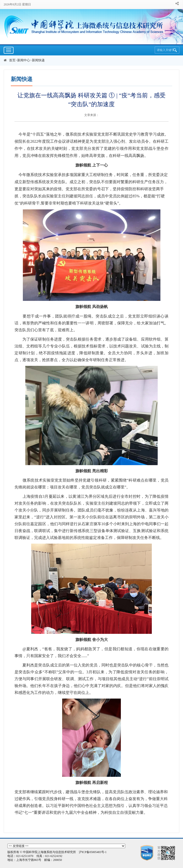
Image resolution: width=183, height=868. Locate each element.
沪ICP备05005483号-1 (93, 852)
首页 (12, 60)
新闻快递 (38, 60)
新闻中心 (24, 60)
